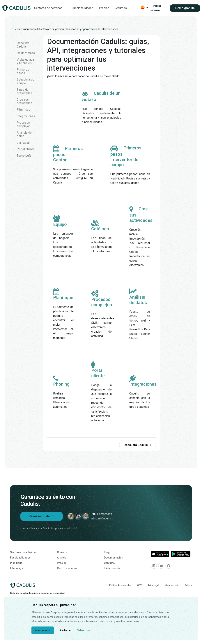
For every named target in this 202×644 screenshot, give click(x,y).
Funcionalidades (83, 8)
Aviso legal (153, 585)
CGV (139, 585)
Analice (62, 558)
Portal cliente (98, 370)
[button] (50, 8)
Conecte (62, 552)
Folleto (188, 585)
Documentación (114, 558)
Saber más (84, 630)
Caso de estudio (67, 568)
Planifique (16, 563)
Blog (107, 552)
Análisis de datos (138, 297)
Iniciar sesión (156, 8)
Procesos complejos (102, 299)
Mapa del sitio (172, 585)
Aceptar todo (43, 630)
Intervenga (17, 568)
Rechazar (65, 630)
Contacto (109, 563)
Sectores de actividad (23, 552)
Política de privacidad (120, 585)
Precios (104, 8)
